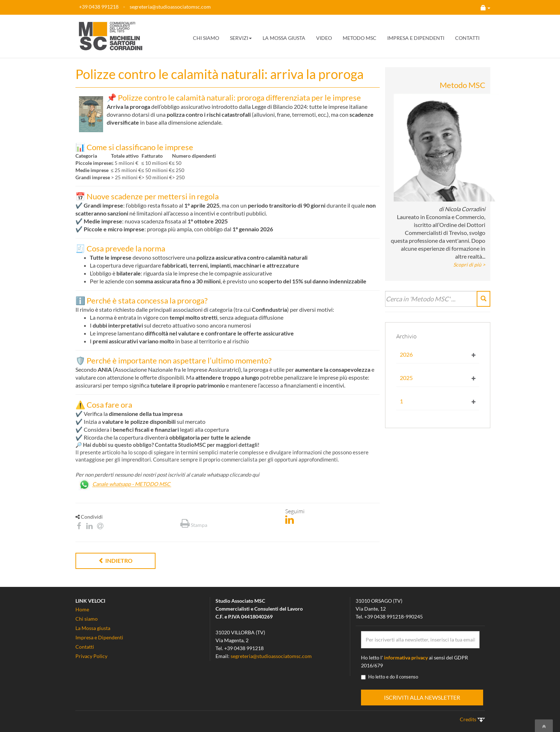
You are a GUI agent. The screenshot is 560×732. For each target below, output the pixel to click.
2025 (406, 378)
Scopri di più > (469, 265)
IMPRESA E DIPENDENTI (416, 38)
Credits (472, 719)
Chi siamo (87, 619)
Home (82, 609)
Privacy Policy (91, 656)
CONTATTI (467, 38)
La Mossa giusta (93, 628)
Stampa (194, 525)
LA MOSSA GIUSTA (284, 38)
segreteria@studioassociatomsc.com (170, 7)
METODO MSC (360, 38)
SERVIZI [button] (241, 38)
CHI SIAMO (206, 38)
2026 (406, 354)
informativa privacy (406, 657)
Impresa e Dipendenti (99, 637)
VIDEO (324, 38)
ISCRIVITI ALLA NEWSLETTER (422, 697)
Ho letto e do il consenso (390, 677)
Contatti (85, 647)
